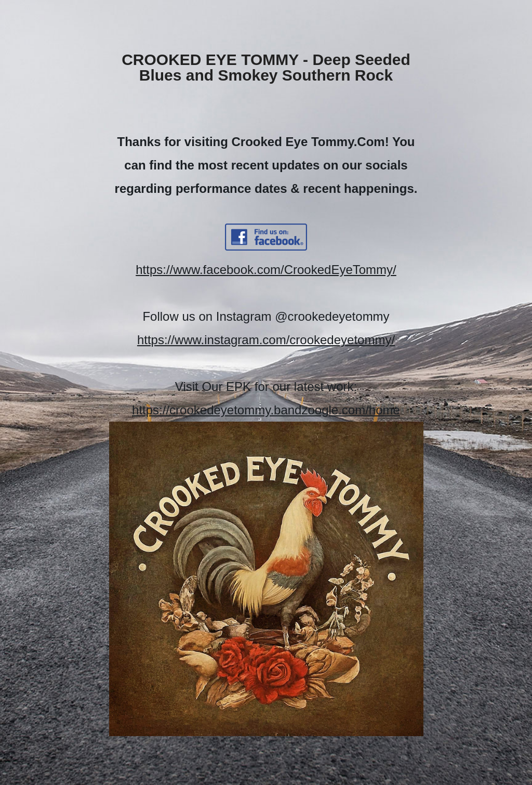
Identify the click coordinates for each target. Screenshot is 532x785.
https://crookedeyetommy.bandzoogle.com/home (266, 410)
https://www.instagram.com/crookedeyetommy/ (266, 340)
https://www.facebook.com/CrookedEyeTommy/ (266, 270)
